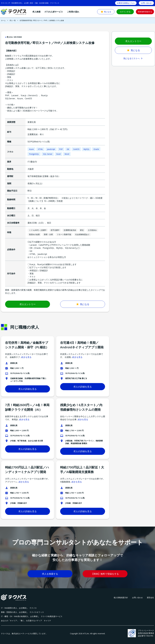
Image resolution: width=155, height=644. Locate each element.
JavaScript (51, 149)
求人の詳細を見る (28, 389)
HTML (40, 149)
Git (68, 149)
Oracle (96, 149)
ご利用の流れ (73, 12)
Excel (58, 154)
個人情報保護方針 (121, 598)
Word (67, 154)
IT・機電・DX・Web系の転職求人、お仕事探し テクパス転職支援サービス (32, 616)
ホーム (3, 20)
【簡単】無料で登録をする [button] (105, 574)
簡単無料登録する (145, 12)
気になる (83, 304)
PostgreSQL (34, 154)
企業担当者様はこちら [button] (126, 3)
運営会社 (150, 598)
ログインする (125, 12)
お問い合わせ (137, 598)
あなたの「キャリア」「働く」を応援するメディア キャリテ (26, 621)
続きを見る (26, 357)
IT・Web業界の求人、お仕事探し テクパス (19, 608)
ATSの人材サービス (54, 12)
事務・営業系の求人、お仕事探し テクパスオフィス (22, 612)
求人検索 (36, 12)
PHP (61, 149)
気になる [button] (106, 12)
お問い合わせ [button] (146, 3)
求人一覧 (13, 20)
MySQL (86, 149)
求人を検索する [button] (50, 574)
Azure (31, 149)
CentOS (76, 149)
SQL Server (48, 154)
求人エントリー (28, 304)
